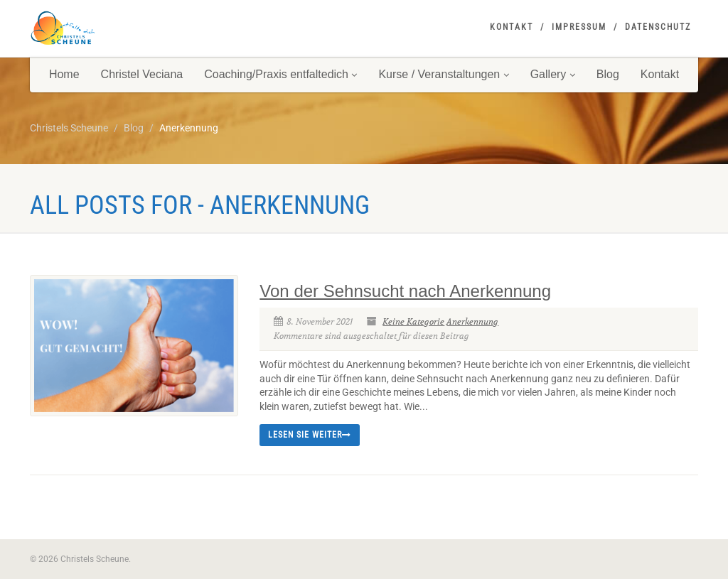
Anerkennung (472, 321)
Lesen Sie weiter (310, 435)
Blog (608, 74)
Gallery (553, 74)
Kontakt (512, 27)
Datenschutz (658, 27)
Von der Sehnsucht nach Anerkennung (405, 291)
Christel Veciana (142, 74)
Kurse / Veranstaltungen (443, 74)
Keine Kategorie (413, 321)
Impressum (579, 27)
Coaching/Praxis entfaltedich (280, 74)
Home (64, 74)
